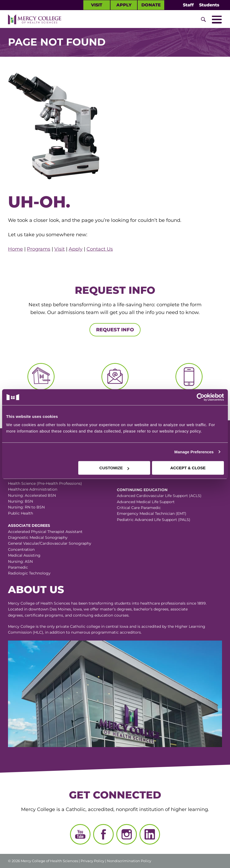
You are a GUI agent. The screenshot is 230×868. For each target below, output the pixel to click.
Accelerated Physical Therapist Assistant (45, 532)
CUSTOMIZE (114, 468)
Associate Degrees (29, 525)
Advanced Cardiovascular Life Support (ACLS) (159, 496)
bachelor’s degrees (151, 609)
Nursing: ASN (20, 561)
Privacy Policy (93, 861)
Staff (188, 5)
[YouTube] (80, 834)
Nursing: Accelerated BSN (32, 495)
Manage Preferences (194, 452)
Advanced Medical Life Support (146, 502)
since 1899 (196, 603)
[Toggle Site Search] (203, 19)
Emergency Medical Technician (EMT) (152, 514)
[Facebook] (103, 834)
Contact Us (100, 249)
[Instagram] (127, 834)
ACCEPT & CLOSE (188, 468)
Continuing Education (142, 490)
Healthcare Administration (33, 489)
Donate (151, 5)
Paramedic (18, 567)
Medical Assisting (24, 555)
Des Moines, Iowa (66, 609)
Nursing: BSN (20, 501)
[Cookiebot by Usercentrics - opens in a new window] (169, 397)
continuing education (93, 615)
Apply (124, 5)
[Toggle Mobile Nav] (217, 19)
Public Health (20, 513)
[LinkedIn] (150, 834)
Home (15, 249)
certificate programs (44, 615)
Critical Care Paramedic (139, 508)
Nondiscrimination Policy (129, 861)
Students (209, 5)
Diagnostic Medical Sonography (38, 537)
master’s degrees (116, 609)
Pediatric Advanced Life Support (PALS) (154, 520)
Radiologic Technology (29, 573)
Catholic (78, 626)
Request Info (115, 330)
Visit (97, 5)
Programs (39, 249)
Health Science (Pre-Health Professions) (45, 483)
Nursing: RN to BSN (26, 507)
